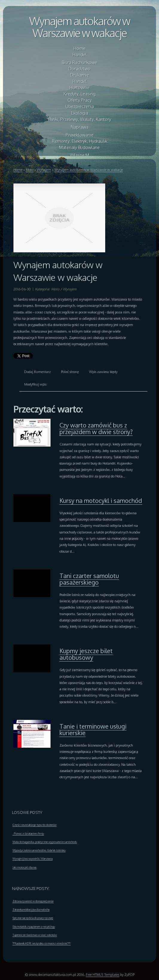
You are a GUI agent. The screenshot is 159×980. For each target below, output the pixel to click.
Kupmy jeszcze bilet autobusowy (86, 654)
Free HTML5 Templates (103, 974)
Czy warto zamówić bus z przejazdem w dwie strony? (96, 428)
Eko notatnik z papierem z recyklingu (34, 926)
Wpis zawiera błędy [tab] (103, 372)
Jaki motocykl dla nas (25, 867)
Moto (30, 170)
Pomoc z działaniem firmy (28, 833)
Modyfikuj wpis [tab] (35, 384)
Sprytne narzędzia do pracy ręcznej (33, 918)
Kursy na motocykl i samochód (101, 500)
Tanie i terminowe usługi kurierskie (93, 729)
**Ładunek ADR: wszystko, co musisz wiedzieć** (42, 943)
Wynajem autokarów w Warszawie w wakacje (80, 27)
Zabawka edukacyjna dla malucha (31, 909)
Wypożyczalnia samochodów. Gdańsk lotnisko (39, 850)
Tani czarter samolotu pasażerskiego (89, 579)
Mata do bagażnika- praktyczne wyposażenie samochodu (45, 842)
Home (18, 170)
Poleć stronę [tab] (70, 372)
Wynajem (44, 170)
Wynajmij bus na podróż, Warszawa (33, 858)
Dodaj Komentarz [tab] (38, 372)
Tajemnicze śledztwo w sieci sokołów (35, 935)
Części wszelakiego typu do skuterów (35, 825)
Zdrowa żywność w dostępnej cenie (33, 901)
